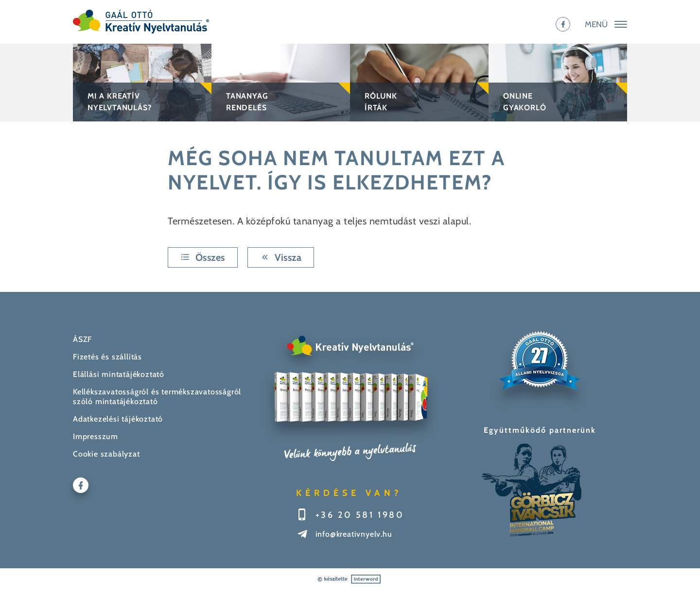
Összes (203, 257)
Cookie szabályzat (106, 454)
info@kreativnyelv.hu (354, 534)
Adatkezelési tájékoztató (118, 419)
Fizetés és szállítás (107, 357)
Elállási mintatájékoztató (119, 374)
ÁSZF (82, 339)
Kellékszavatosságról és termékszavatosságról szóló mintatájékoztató (157, 397)
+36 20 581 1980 (360, 515)
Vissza (281, 257)
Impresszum (96, 436)
